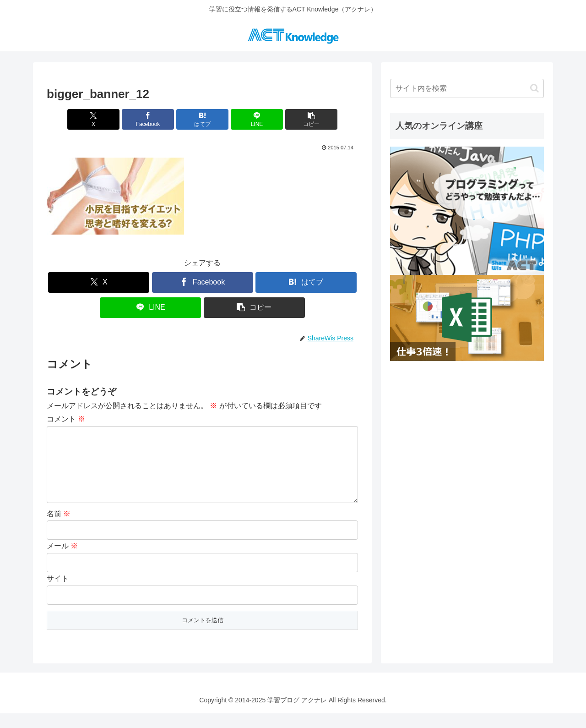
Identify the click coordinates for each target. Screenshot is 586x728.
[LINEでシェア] (255, 119)
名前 (59, 528)
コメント (66, 419)
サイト (58, 593)
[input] (467, 88)
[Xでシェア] (98, 119)
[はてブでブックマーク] (203, 119)
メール (62, 561)
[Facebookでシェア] (150, 119)
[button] (307, 119)
